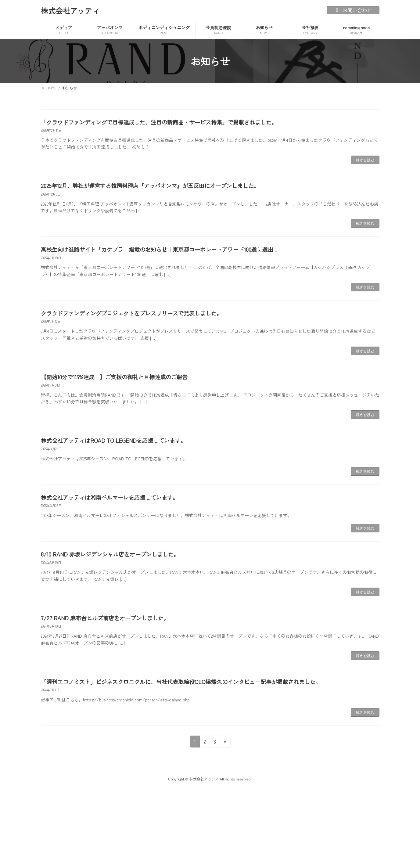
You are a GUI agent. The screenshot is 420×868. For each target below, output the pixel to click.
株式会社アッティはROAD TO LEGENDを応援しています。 (113, 440)
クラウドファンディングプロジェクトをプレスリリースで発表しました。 (131, 313)
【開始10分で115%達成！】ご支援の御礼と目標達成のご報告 (114, 377)
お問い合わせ (353, 10)
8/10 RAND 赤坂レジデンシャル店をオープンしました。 (110, 554)
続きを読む (365, 160)
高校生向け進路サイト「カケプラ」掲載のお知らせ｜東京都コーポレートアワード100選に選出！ (160, 249)
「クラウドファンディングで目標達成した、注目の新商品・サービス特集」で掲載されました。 (159, 122)
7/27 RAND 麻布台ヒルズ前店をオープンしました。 (105, 618)
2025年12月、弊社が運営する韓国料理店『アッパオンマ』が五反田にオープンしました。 (150, 185)
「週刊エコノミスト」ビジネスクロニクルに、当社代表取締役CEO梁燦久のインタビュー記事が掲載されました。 (181, 682)
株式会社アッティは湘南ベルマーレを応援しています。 (109, 497)
